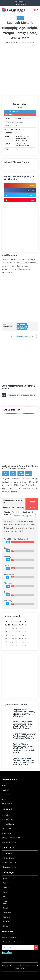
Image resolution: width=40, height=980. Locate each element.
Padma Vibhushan (8, 824)
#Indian (20, 18)
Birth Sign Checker (8, 858)
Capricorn (7, 917)
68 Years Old (19, 129)
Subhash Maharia (20, 104)
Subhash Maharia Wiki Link (24, 337)
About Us (5, 799)
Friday (7, 592)
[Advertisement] (20, 70)
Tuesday (8, 566)
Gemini (6, 887)
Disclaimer (5, 790)
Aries (5, 878)
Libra (17, 133)
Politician (20, 107)
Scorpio (6, 908)
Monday (8, 557)
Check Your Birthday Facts (23, 516)
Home (4, 785)
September (21, 118)
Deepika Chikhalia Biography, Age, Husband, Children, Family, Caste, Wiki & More (24, 713)
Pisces (6, 926)
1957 (26, 118)
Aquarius (6, 921)
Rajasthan (22, 122)
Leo (5, 896)
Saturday (8, 601)
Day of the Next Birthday (13, 507)
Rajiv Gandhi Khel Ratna (10, 842)
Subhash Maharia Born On (12, 501)
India (17, 126)
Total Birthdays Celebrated (16, 539)
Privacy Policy (7, 804)
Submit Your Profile (9, 867)
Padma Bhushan (7, 819)
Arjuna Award (6, 828)
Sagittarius (7, 912)
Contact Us (6, 794)
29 (16, 118)
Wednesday (9, 574)
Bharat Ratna (6, 833)
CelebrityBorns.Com (28, 966)
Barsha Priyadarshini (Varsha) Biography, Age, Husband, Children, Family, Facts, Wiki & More (24, 761)
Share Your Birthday (9, 862)
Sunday (31, 118)
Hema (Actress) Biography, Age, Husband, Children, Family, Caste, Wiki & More (25, 736)
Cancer (6, 892)
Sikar (17, 122)
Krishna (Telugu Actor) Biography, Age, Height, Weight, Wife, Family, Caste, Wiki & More (23, 725)
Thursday (8, 583)
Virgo (5, 901)
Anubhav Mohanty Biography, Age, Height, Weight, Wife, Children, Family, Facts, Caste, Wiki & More (24, 748)
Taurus (6, 883)
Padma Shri (6, 815)
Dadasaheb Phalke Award (11, 837)
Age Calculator (7, 853)
